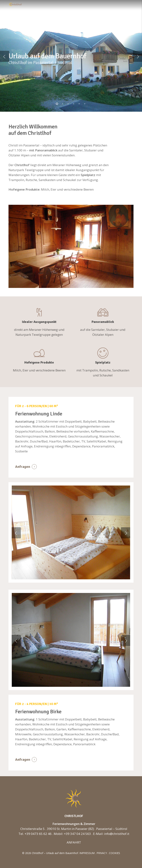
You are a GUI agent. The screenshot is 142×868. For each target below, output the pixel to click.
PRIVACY (102, 853)
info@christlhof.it (117, 834)
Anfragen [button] (23, 467)
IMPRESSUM (87, 853)
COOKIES (114, 853)
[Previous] (5, 56)
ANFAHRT (74, 842)
